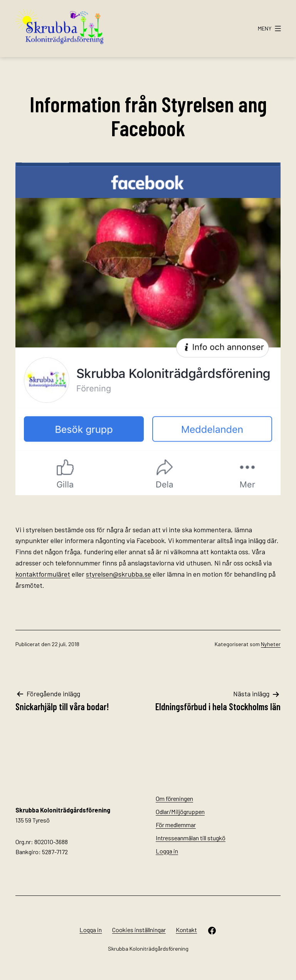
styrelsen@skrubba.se (119, 574)
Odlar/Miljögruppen (180, 812)
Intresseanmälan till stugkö (191, 838)
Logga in (167, 851)
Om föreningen (174, 798)
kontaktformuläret (43, 574)
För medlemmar (176, 825)
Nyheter (271, 644)
